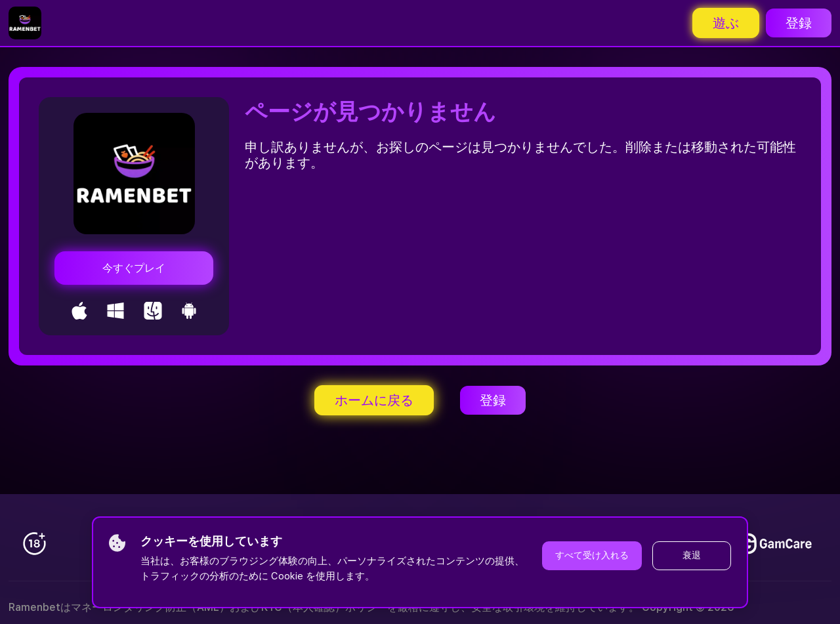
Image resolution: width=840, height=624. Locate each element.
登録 (799, 23)
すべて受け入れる (592, 555)
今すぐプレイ (134, 268)
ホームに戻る (374, 400)
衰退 (692, 555)
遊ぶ (726, 23)
